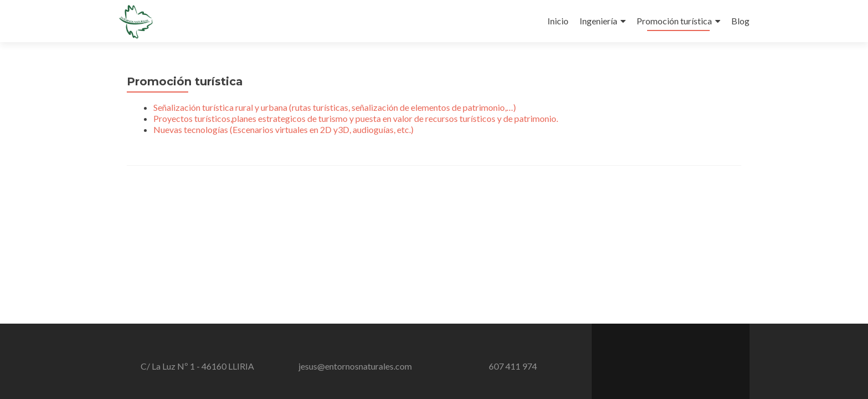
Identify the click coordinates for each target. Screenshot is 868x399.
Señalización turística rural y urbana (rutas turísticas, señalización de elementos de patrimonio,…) (335, 107)
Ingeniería (598, 21)
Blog (740, 21)
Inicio (558, 21)
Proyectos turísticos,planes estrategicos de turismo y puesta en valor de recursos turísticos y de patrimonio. (356, 118)
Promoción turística (674, 21)
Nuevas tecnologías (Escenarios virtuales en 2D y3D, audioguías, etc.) (283, 129)
